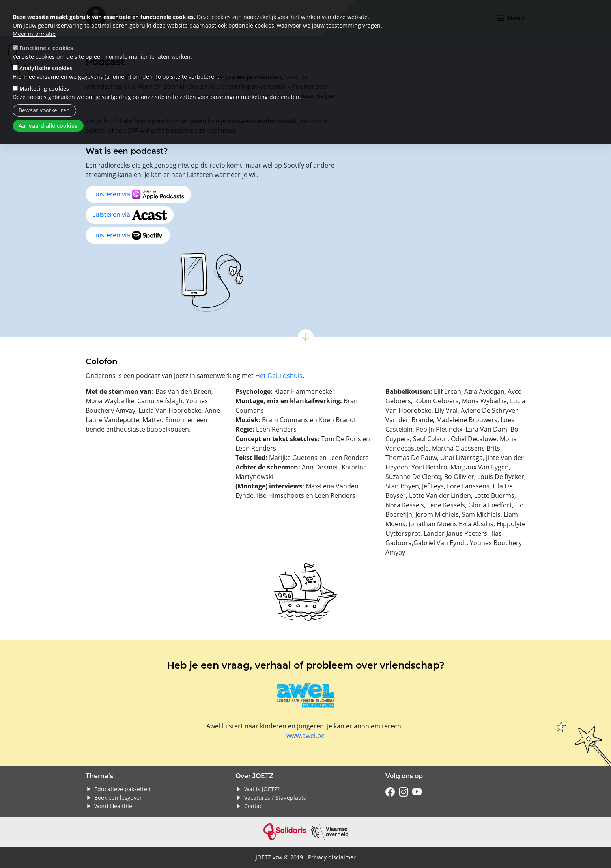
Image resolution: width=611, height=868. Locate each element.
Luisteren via (138, 195)
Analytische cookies (46, 68)
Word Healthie (113, 806)
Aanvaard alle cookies (48, 126)
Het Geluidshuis (279, 375)
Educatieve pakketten (122, 789)
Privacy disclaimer (332, 857)
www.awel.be (305, 735)
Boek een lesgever (118, 798)
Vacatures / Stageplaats (275, 798)
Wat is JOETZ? (262, 789)
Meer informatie (34, 34)
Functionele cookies (46, 48)
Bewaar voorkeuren (44, 110)
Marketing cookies (44, 88)
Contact (254, 806)
